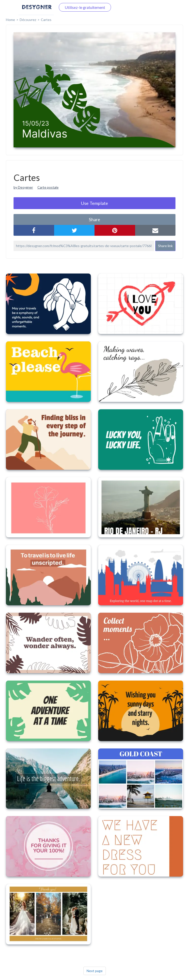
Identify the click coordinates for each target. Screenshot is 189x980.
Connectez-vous (36, 7)
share (94, 219)
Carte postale (48, 187)
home (10, 20)
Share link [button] (165, 246)
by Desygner (23, 187)
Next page (95, 971)
